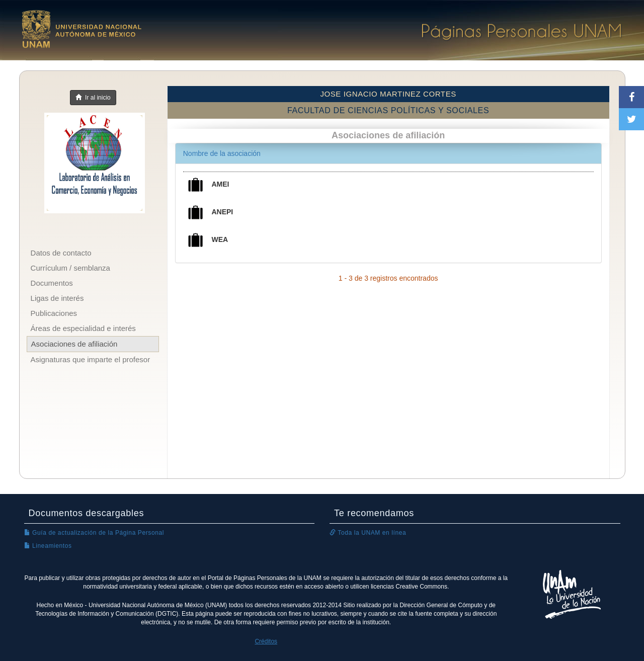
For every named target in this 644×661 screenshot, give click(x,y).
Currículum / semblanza (70, 268)
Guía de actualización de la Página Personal (94, 533)
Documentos (52, 283)
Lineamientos (48, 546)
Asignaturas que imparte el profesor (91, 359)
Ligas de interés (57, 298)
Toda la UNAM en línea (368, 533)
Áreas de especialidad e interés (83, 328)
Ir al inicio (93, 98)
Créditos (266, 641)
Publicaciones (54, 313)
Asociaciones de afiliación (74, 344)
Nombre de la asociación (222, 153)
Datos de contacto (61, 253)
